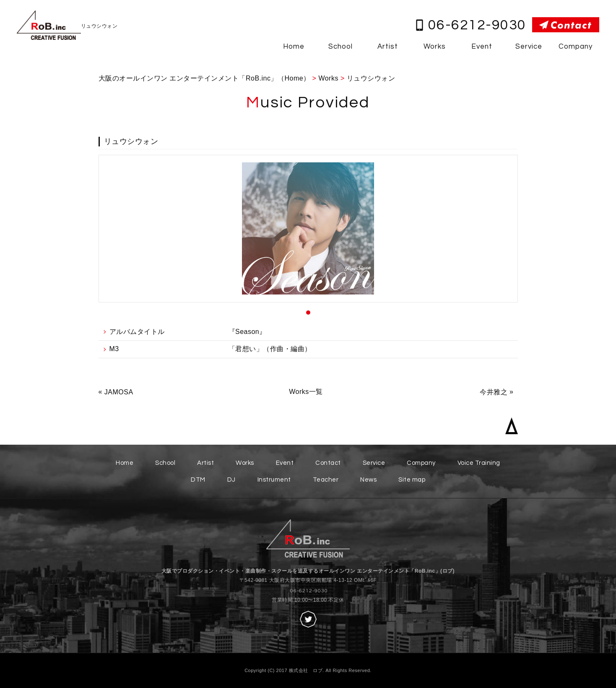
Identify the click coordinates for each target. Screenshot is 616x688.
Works (435, 47)
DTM (198, 480)
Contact (328, 463)
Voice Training (479, 463)
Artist (388, 47)
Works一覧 (306, 392)
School (340, 47)
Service (529, 47)
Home (294, 47)
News (368, 480)
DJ (231, 480)
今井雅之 (494, 392)
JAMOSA (119, 392)
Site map (412, 480)
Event (482, 47)
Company (576, 47)
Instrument (274, 480)
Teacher (326, 480)
